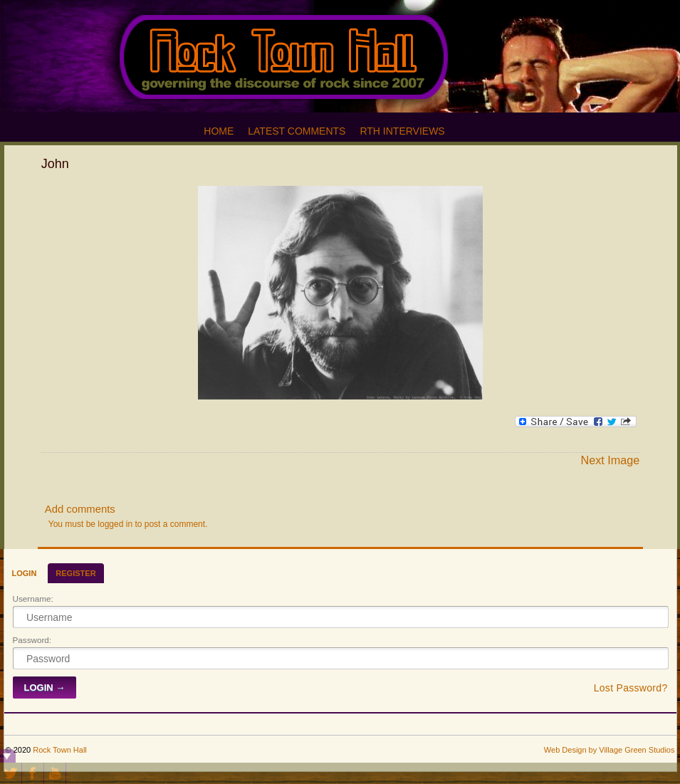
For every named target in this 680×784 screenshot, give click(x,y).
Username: (33, 599)
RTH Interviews (402, 131)
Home (219, 131)
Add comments (80, 509)
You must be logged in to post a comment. (128, 524)
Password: (32, 640)
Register (75, 573)
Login (25, 573)
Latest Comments (297, 131)
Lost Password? (631, 688)
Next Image (610, 460)
